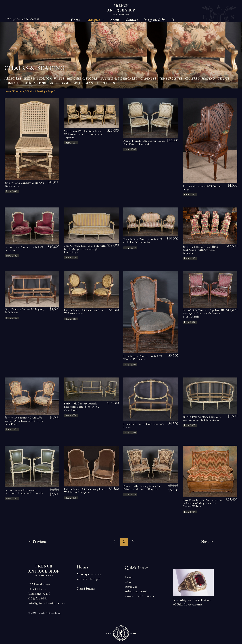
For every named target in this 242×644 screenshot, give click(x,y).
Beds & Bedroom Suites (44, 79)
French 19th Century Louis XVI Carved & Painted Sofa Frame (202, 418)
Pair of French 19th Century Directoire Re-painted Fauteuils (24, 491)
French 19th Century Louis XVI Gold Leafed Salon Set (143, 241)
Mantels (93, 83)
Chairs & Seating (200, 79)
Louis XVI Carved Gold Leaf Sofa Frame (144, 426)
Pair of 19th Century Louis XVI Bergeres (24, 249)
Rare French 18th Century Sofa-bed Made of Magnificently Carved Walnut (202, 503)
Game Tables (72, 83)
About (129, 582)
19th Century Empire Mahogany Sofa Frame (24, 311)
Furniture (19, 91)
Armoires (13, 79)
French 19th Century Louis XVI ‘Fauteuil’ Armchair (143, 358)
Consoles (12, 83)
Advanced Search (137, 591)
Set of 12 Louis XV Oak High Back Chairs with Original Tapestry (200, 250)
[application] (102, 20)
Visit (182, 600)
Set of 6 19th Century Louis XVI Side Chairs (24, 184)
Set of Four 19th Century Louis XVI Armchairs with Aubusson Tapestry (83, 134)
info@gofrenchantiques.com (47, 603)
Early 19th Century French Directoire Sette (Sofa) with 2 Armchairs (82, 407)
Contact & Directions (139, 596)
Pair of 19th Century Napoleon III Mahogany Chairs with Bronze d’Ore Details (203, 314)
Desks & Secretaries (41, 83)
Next (207, 542)
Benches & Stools (82, 79)
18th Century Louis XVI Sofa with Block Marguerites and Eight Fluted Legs (85, 249)
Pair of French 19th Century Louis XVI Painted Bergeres (85, 491)
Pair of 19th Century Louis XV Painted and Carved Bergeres (142, 487)
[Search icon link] (173, 20)
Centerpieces (171, 79)
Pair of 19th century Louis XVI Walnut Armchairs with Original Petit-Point (25, 421)
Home (8, 91)
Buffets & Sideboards (119, 79)
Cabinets (148, 79)
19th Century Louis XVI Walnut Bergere (202, 188)
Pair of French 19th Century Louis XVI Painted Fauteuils (144, 142)
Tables (109, 83)
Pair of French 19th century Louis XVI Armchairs (84, 312)
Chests (223, 79)
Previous (38, 542)
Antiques (131, 587)
